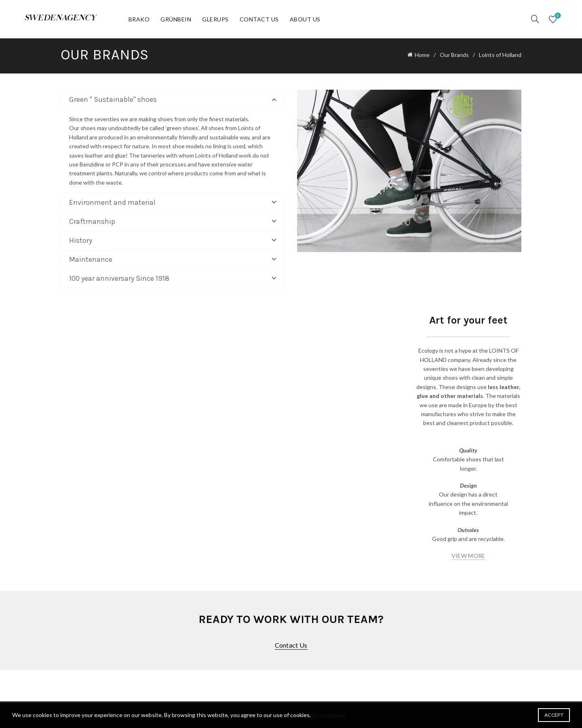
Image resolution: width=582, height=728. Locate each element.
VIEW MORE (468, 556)
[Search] (535, 19)
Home (422, 55)
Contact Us (259, 19)
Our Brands (454, 55)
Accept (554, 715)
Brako (139, 19)
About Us (305, 19)
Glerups (215, 19)
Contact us (291, 645)
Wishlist (557, 16)
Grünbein (176, 19)
